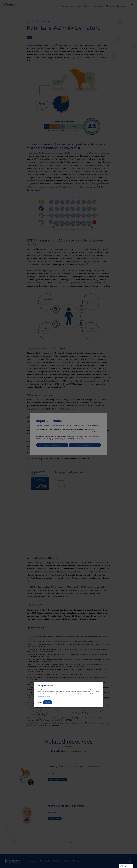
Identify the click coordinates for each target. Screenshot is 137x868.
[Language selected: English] (126, 866)
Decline (40, 702)
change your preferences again (44, 696)
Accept (48, 702)
